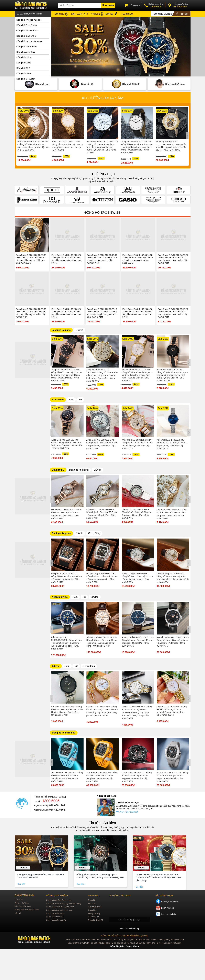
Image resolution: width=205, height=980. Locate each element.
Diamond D (58, 470)
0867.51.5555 (57, 810)
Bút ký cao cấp (94, 913)
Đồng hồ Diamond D (26, 36)
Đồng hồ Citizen (24, 57)
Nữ (80, 400)
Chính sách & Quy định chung (59, 900)
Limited (79, 330)
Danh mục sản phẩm (30, 14)
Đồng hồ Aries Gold (26, 52)
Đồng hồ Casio (24, 63)
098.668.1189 (57, 805)
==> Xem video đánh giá (127, 812)
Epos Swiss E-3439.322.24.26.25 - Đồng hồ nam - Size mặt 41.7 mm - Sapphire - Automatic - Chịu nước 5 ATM (173, 259)
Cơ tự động (94, 533)
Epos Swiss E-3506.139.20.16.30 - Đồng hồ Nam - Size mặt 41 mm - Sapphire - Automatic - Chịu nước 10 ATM (102, 259)
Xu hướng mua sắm (102, 98)
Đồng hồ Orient (24, 73)
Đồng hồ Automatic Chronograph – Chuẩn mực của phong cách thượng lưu (100, 876)
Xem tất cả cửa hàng (129, 929)
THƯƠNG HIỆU (103, 174)
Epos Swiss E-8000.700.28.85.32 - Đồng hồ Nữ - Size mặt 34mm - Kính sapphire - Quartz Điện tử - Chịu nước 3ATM (31, 259)
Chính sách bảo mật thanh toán (59, 910)
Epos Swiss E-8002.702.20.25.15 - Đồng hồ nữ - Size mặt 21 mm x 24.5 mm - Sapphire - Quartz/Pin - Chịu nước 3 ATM (102, 313)
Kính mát (92, 903)
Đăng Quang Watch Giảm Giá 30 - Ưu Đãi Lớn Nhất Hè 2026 (41, 876)
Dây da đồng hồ (95, 907)
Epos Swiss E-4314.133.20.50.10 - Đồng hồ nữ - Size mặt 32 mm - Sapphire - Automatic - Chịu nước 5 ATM (67, 259)
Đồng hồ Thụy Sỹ (95, 920)
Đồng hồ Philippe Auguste (29, 20)
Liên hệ (18, 913)
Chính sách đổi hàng (55, 917)
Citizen (56, 666)
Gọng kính (92, 910)
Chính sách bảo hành (55, 913)
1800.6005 (51, 801)
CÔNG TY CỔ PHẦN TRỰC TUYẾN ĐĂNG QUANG (125, 936)
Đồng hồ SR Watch (26, 79)
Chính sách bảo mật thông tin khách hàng (64, 903)
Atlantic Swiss (60, 597)
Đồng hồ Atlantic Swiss (28, 30)
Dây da (97, 470)
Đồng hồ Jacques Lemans (29, 41)
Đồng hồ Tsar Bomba (27, 47)
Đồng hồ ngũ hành (79, 470)
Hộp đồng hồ (94, 917)
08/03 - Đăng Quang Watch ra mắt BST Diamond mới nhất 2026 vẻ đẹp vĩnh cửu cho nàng (159, 877)
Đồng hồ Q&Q (23, 68)
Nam (71, 400)
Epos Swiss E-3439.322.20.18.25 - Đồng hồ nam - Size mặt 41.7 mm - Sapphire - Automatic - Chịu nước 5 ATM (173, 313)
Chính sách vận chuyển (56, 920)
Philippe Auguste (61, 533)
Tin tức (23, 868)
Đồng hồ (92, 900)
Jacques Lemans (61, 330)
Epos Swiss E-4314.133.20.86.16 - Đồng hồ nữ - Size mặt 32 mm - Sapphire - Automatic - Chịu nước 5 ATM (138, 313)
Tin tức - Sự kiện (103, 823)
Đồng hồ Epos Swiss (27, 25)
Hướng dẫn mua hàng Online (27, 910)
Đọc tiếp (22, 884)
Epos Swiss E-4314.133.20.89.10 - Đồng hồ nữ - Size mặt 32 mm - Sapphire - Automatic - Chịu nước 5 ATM (67, 313)
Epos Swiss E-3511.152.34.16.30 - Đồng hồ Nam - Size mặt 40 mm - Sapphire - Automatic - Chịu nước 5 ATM (138, 259)
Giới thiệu (19, 900)
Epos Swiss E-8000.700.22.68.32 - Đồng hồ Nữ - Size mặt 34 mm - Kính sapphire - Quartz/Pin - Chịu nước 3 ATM (31, 313)
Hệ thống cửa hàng (23, 906)
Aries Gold (58, 400)
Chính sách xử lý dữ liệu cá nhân (60, 907)
